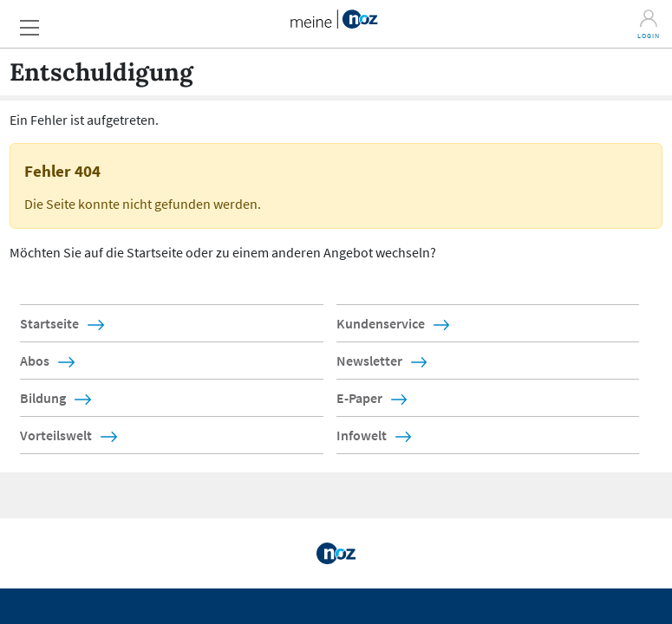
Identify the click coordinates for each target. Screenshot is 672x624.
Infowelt (362, 435)
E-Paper (359, 398)
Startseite (49, 323)
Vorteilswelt (56, 435)
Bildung (43, 398)
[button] (35, 23)
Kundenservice (381, 323)
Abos (35, 361)
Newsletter (369, 361)
